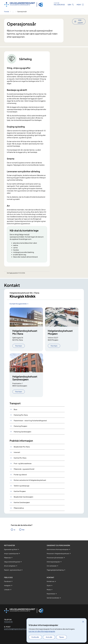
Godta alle (35, 637)
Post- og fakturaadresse (23, 463)
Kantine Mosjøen (20, 491)
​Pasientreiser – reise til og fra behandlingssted (30, 420)
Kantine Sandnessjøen (22, 502)
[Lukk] (83, 622)
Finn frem (19, 346)
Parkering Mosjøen (20, 426)
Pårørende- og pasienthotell (24, 469)
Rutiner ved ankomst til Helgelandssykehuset (30, 480)
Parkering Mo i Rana (21, 415)
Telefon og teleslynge (22, 486)
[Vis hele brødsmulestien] (13, 12)
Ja (14, 530)
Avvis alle (49, 637)
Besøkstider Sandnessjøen (23, 497)
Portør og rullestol (20, 475)
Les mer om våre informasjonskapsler (42, 631)
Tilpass (61, 637)
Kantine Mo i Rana (20, 458)
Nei (23, 530)
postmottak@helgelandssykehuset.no (17, 629)
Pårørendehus (19, 508)
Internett (17, 452)
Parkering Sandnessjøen (22, 432)
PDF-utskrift (80, 21)
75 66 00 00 (8, 622)
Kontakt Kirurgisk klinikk (18, 304)
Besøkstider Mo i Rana (22, 447)
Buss (15, 409)
